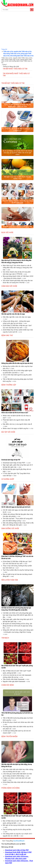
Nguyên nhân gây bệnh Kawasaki (14, 681)
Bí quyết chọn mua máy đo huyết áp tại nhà (17, 227)
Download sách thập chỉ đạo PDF (11, 460)
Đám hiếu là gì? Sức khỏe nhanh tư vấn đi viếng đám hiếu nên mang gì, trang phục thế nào (16, 261)
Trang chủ (4, 49)
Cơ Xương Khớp (8, 479)
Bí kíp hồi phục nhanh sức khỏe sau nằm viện (18, 722)
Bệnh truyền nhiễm (9, 736)
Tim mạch (5, 638)
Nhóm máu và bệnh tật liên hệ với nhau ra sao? (15, 413)
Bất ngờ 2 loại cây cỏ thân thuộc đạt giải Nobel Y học (17, 178)
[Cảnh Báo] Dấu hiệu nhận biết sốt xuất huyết (18, 782)
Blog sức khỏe (7, 232)
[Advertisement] (17, 30)
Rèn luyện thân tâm (10, 580)
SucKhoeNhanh (19, 841)
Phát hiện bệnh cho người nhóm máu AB (16, 420)
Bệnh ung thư (7, 335)
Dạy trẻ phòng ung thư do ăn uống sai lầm (17, 829)
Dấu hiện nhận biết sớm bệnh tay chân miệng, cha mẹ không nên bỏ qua (17, 765)
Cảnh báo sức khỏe (9, 286)
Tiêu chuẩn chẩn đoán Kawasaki (14, 679)
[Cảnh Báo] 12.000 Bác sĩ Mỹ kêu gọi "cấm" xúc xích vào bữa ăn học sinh (17, 557)
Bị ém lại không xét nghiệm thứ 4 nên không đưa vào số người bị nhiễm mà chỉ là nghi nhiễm (17, 153)
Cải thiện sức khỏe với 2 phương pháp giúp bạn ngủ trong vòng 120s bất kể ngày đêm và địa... (18, 615)
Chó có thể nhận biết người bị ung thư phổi (17, 375)
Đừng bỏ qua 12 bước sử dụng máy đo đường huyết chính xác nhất (17, 106)
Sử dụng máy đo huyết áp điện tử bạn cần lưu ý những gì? (18, 130)
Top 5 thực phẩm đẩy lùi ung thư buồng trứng (18, 570)
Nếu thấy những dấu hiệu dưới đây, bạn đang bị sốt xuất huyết (18, 202)
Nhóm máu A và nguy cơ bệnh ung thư (16, 428)
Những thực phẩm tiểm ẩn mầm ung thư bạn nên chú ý (17, 363)
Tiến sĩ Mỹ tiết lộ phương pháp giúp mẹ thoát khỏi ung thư (17, 714)
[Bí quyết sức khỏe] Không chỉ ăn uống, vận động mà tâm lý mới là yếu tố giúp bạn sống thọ (17, 626)
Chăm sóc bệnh (8, 685)
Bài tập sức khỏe (8, 432)
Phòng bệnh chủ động (11, 788)
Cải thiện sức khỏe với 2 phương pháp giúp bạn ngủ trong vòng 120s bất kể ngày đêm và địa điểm (16, 609)
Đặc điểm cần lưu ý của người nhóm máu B (17, 424)
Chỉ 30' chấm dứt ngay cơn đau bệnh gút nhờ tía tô (16, 507)
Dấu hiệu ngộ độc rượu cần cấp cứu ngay (13, 314)
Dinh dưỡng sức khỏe (10, 528)
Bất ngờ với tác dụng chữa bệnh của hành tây (18, 825)
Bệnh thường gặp (9, 385)
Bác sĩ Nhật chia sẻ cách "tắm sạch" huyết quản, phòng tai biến (17, 667)
